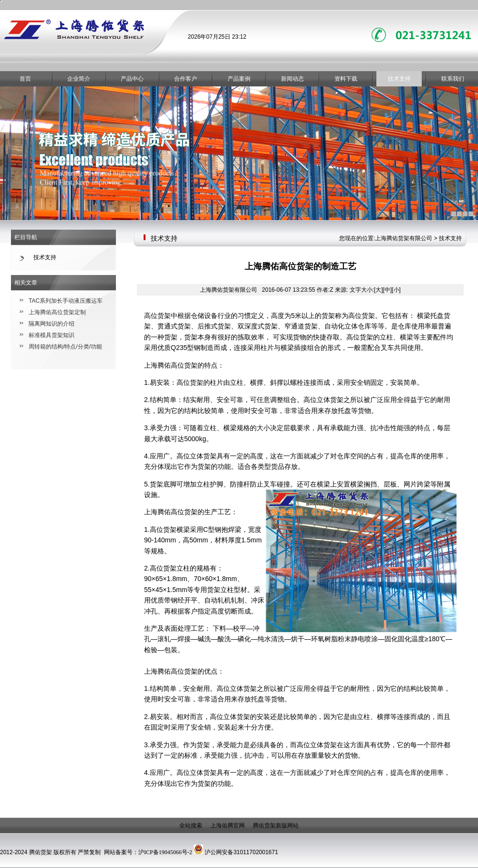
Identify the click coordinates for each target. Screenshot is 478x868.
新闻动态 (292, 79)
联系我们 (453, 79)
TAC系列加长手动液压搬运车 (66, 301)
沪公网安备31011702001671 (241, 852)
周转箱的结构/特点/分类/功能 (65, 347)
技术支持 (399, 79)
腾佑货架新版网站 (276, 826)
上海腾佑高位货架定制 (57, 312)
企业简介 (79, 79)
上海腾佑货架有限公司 (404, 238)
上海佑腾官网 (228, 826)
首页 (25, 79)
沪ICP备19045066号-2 (165, 852)
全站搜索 (191, 826)
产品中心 (132, 79)
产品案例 (239, 79)
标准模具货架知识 (52, 335)
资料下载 (346, 79)
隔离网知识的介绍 (52, 324)
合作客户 (186, 79)
